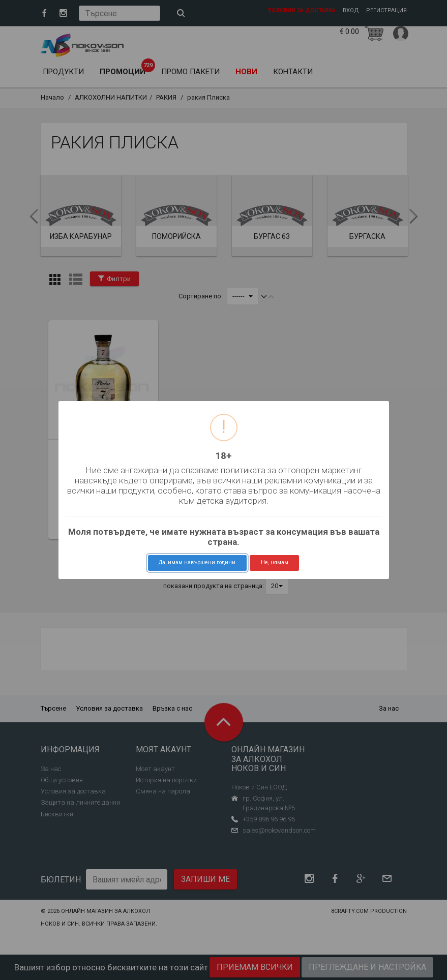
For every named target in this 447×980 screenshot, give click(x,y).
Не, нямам (275, 562)
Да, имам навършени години (197, 562)
